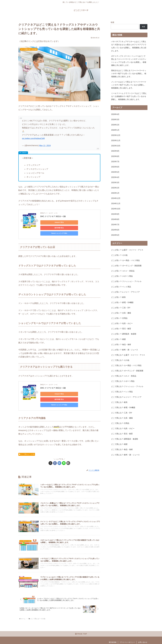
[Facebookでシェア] (55, 452)
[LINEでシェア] (64, 452)
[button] (68, 452)
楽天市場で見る (71, 222)
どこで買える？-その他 (27, 443)
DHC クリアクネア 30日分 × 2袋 (53, 216)
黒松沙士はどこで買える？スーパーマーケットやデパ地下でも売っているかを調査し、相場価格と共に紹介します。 (129, 75)
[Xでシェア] (50, 452)
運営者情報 (113, 637)
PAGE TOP (81, 629)
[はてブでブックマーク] (59, 452)
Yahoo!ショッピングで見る (50, 228)
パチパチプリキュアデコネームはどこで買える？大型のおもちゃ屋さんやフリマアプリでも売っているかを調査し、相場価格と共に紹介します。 (129, 46)
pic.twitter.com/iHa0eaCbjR (34, 138)
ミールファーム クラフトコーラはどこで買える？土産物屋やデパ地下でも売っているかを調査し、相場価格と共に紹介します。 (129, 98)
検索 (112, 22)
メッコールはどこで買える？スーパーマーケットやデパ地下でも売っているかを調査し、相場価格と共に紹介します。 (129, 86)
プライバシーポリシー (127, 637)
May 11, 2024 (45, 145)
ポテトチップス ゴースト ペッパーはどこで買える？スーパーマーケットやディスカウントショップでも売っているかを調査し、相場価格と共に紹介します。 (129, 61)
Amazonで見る (50, 222)
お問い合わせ (143, 637)
